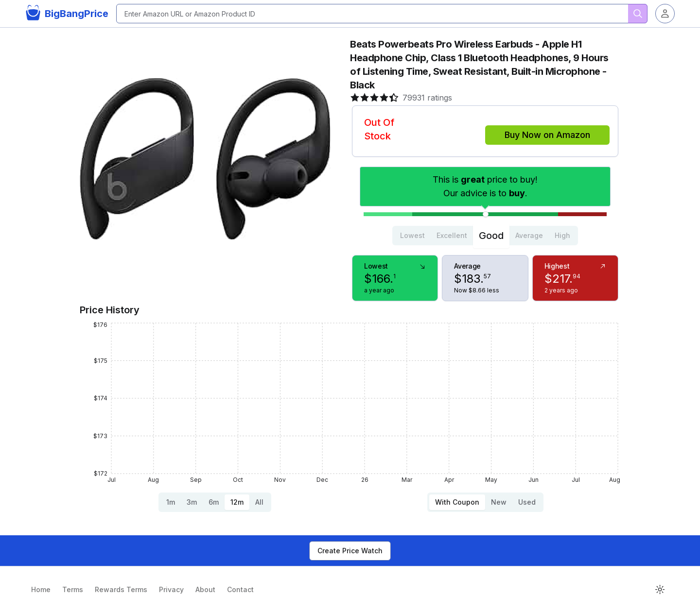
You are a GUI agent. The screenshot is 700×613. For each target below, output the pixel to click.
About (205, 589)
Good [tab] (491, 236)
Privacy (171, 589)
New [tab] (499, 502)
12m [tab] (237, 502)
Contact (240, 589)
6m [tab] (214, 502)
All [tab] (259, 502)
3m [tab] (192, 502)
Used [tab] (527, 502)
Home (41, 589)
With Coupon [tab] (457, 502)
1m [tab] (171, 502)
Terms (73, 589)
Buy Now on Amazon (547, 135)
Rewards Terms (121, 589)
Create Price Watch (350, 551)
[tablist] (485, 236)
